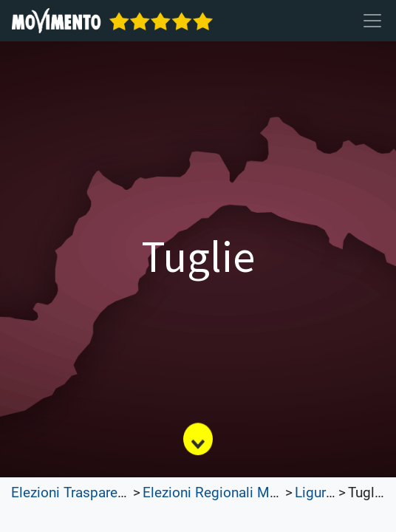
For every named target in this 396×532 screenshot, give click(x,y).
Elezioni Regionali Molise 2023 (239, 493)
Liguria (316, 493)
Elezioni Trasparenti (72, 493)
